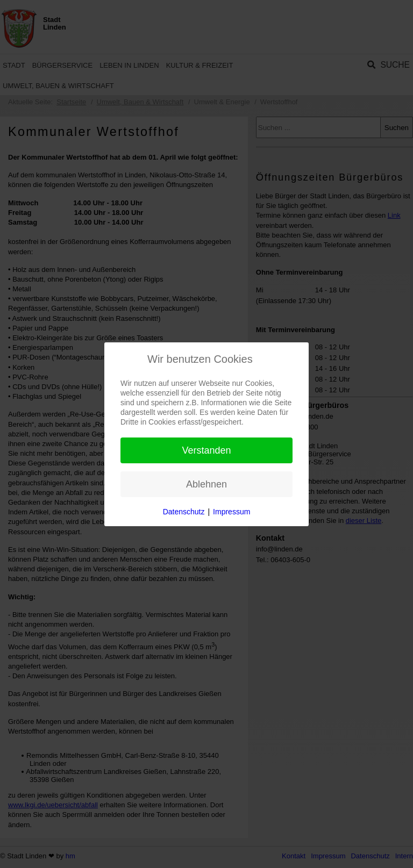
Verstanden (206, 450)
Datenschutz (184, 512)
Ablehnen (206, 484)
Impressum (232, 512)
